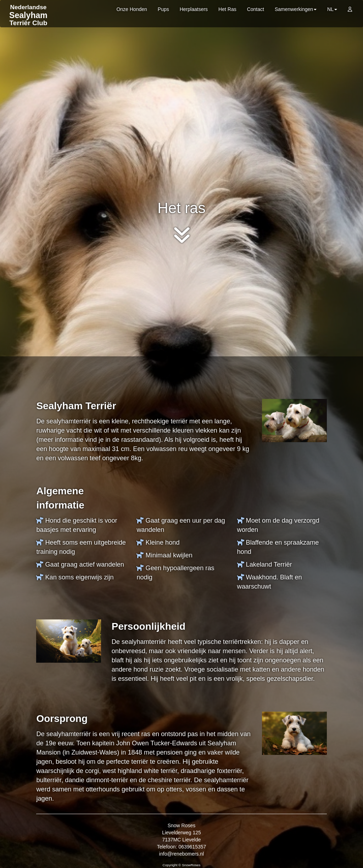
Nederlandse (29, 7)
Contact (256, 9)
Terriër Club (29, 23)
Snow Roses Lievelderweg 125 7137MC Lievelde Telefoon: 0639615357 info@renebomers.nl (182, 840)
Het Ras (227, 9)
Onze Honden (132, 9)
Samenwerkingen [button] (296, 9)
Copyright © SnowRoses (182, 865)
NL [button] (332, 9)
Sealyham (28, 15)
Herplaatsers (194, 9)
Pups (163, 9)
